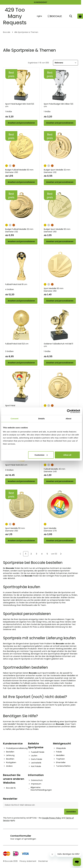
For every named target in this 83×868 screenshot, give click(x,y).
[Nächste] (61, 554)
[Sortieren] (66, 63)
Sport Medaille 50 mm (60, 290)
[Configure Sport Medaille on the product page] (60, 541)
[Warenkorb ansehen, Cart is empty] (80, 16)
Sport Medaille (60, 529)
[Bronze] (14, 165)
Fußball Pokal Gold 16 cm (16, 284)
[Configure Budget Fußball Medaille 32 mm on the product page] (21, 241)
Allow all (67, 455)
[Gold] (7, 165)
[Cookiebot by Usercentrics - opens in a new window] (69, 411)
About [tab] (69, 419)
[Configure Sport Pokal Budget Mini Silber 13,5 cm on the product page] (60, 123)
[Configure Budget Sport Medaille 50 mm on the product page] (60, 241)
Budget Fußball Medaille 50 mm (21, 171)
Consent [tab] (15, 419)
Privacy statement (28, 861)
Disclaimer (43, 861)
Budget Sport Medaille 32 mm (60, 171)
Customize (41, 455)
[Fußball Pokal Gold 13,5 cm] (21, 325)
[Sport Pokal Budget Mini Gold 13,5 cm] (21, 85)
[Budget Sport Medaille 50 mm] (60, 206)
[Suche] (71, 16)
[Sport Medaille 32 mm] (60, 387)
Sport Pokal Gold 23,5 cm (16, 465)
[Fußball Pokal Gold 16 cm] (21, 266)
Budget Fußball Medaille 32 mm (21, 230)
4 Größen (10, 289)
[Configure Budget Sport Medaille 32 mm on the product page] (60, 182)
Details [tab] (42, 419)
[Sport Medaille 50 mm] (60, 266)
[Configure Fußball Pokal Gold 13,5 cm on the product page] (21, 363)
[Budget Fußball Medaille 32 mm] (21, 206)
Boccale (7, 32)
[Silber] (10, 165)
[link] (20, 554)
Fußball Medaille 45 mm (60, 470)
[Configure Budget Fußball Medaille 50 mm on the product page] (21, 182)
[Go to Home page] (55, 16)
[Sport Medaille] (60, 506)
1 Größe (9, 112)
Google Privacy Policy (52, 818)
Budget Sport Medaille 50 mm (60, 230)
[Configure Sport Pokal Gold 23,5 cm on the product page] (21, 481)
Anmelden (71, 812)
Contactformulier (21, 836)
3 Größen (9, 351)
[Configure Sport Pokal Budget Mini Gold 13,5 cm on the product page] (21, 123)
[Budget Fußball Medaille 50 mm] (21, 147)
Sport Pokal (10, 406)
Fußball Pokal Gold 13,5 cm (17, 344)
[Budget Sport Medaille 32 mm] (60, 147)
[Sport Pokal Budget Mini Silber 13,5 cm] (60, 85)
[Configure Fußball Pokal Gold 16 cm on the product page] (21, 301)
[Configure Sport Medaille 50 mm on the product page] (60, 301)
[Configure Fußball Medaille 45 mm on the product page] (60, 481)
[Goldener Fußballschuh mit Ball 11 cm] (60, 325)
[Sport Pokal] (21, 387)
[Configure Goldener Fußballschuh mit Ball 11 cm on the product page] (60, 363)
